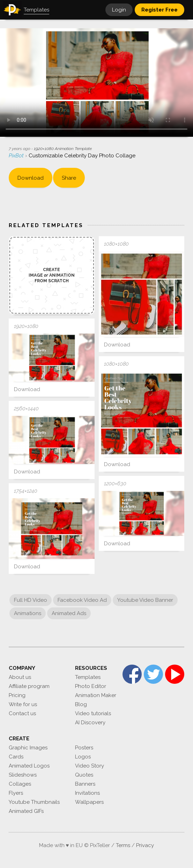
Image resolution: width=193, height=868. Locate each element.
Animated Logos (29, 766)
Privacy (145, 845)
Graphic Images (28, 748)
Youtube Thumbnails (34, 802)
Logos (83, 757)
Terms (123, 845)
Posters (84, 748)
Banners (85, 784)
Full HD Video (31, 600)
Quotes (84, 775)
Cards (16, 757)
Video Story (90, 766)
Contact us (22, 713)
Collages (20, 784)
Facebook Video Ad (82, 600)
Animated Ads (69, 613)
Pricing (17, 695)
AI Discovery (90, 723)
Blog (81, 704)
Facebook (132, 674)
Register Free (159, 10)
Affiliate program (29, 686)
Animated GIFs (26, 811)
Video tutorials (93, 713)
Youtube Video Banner (145, 600)
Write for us (23, 704)
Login (119, 10)
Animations (28, 613)
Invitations (87, 793)
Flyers (16, 793)
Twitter (153, 674)
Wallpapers (89, 802)
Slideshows (23, 775)
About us (20, 677)
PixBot (17, 156)
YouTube (175, 674)
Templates (88, 677)
